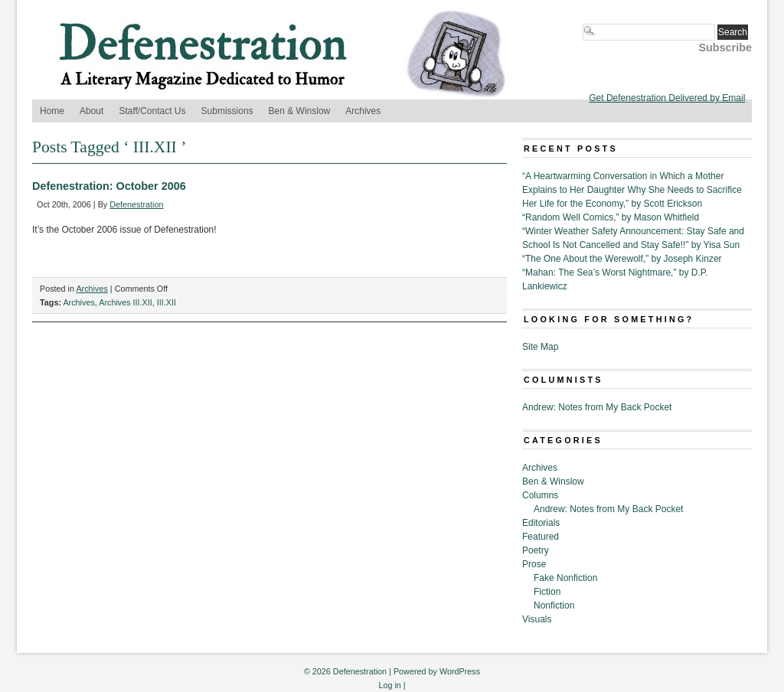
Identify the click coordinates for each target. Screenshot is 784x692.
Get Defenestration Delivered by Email (667, 98)
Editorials (541, 523)
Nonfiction (554, 605)
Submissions (227, 111)
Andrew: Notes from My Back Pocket (597, 407)
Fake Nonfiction (565, 578)
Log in (389, 685)
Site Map (540, 347)
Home (52, 111)
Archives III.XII (126, 302)
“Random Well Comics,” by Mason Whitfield (611, 217)
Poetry (536, 550)
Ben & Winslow (300, 111)
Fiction (547, 592)
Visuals (537, 619)
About (91, 111)
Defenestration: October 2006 (109, 186)
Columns (540, 495)
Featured (541, 537)
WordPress (460, 671)
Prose (534, 564)
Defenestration (136, 204)
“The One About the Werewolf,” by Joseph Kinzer (622, 259)
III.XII (167, 302)
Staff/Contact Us (152, 111)
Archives (363, 111)
